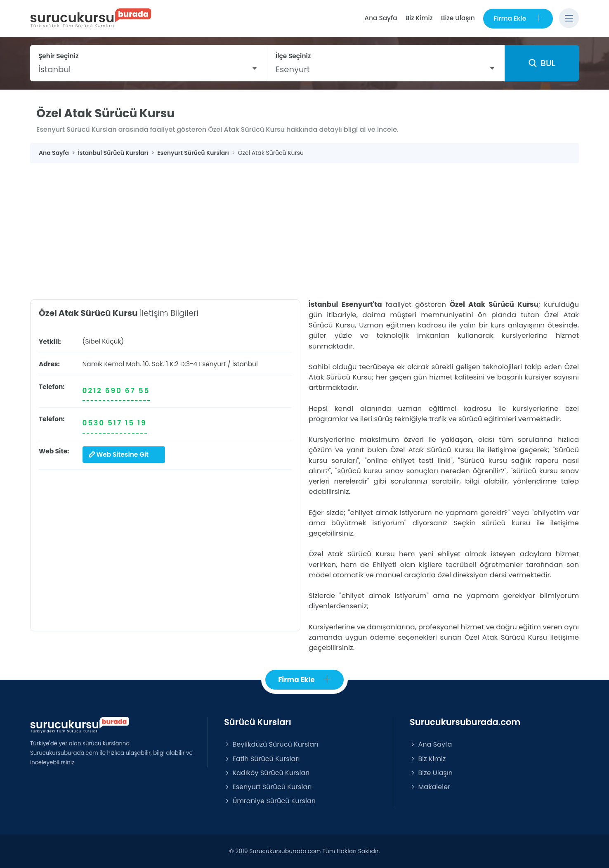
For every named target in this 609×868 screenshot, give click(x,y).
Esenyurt (212, 364)
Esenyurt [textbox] (293, 69)
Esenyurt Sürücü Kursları (268, 787)
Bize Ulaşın (458, 18)
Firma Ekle (518, 18)
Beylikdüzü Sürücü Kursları (271, 744)
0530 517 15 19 (115, 423)
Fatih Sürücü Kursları (262, 759)
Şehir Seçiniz (59, 56)
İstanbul (245, 364)
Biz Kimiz (419, 18)
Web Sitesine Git (119, 454)
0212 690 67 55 (116, 391)
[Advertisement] (304, 225)
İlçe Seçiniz (293, 56)
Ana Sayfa (381, 18)
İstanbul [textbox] (55, 69)
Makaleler (430, 787)
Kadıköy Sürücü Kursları (267, 773)
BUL (542, 63)
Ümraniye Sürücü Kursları (270, 801)
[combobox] (149, 69)
